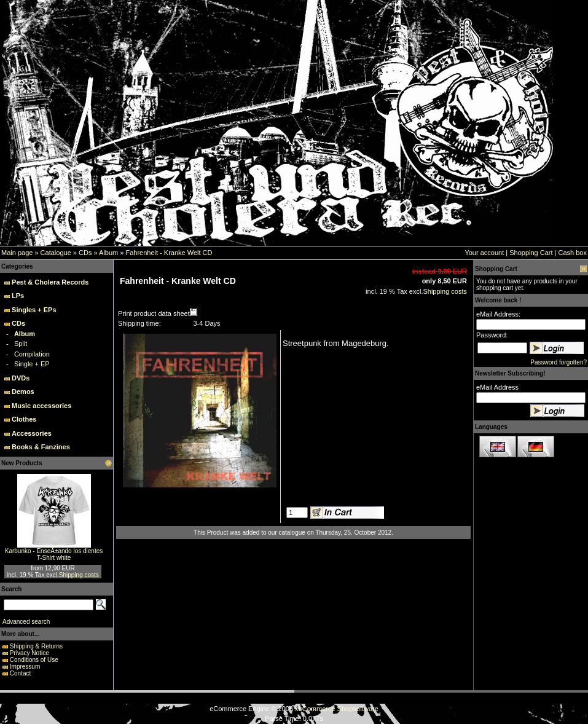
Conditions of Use (34, 660)
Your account (484, 253)
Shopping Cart (531, 253)
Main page (17, 253)
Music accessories (41, 406)
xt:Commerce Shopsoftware (337, 709)
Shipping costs (79, 575)
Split (21, 344)
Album (108, 253)
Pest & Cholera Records (50, 282)
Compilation (32, 354)
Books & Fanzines (41, 447)
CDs (85, 253)
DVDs (21, 378)
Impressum (25, 667)
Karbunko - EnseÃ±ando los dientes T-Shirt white (54, 554)
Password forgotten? (559, 362)
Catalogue (56, 253)
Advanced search (26, 622)
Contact (20, 673)
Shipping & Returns (36, 646)
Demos (23, 392)
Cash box (573, 253)
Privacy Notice (29, 653)
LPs (18, 296)
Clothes (24, 419)
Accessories (32, 433)
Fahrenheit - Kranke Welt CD (169, 253)
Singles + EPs (34, 310)
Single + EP (32, 364)
